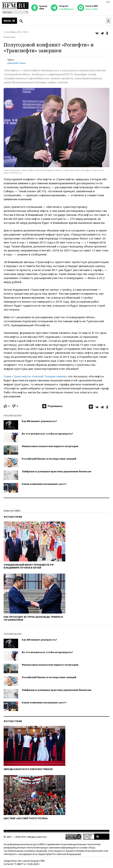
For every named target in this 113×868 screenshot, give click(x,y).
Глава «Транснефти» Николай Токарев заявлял (35, 376)
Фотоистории (13, 517)
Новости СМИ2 (12, 511)
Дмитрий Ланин (17, 63)
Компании (9, 37)
